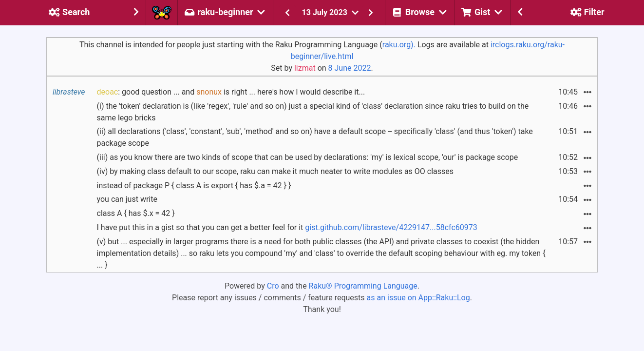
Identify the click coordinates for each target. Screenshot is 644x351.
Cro (273, 286)
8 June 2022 (350, 68)
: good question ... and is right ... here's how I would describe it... (231, 92)
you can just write (127, 199)
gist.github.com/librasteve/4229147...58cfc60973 (391, 227)
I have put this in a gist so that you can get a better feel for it (287, 227)
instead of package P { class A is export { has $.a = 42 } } (194, 185)
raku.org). (399, 45)
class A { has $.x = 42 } (136, 213)
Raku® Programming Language (363, 286)
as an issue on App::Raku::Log (418, 298)
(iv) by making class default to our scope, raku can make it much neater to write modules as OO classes (275, 171)
